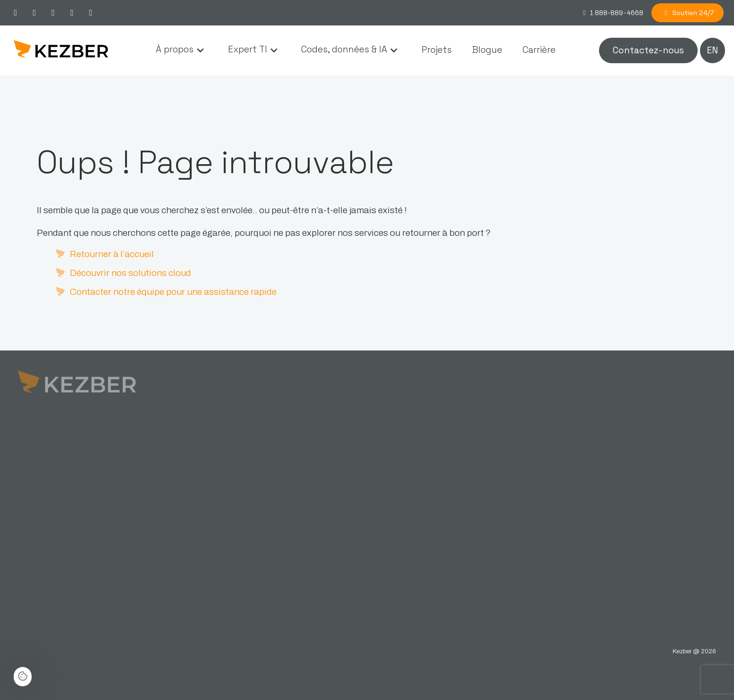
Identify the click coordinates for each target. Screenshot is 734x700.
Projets (437, 50)
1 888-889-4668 (612, 13)
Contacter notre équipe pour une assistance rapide (173, 292)
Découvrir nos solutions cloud (131, 273)
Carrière (539, 50)
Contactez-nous (648, 50)
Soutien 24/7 (688, 13)
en (712, 50)
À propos (175, 50)
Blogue (487, 50)
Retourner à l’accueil (112, 254)
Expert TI (248, 50)
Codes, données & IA (344, 50)
